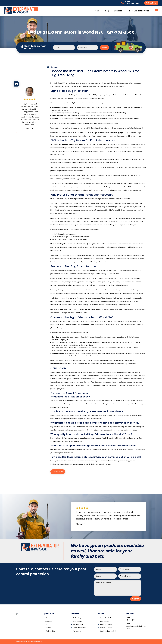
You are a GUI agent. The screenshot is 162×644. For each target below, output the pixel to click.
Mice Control (78, 621)
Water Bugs (77, 618)
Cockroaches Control (108, 631)
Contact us (58, 472)
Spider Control (105, 618)
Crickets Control (106, 628)
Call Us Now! (151, 3)
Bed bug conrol (79, 624)
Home (97, 11)
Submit (105, 48)
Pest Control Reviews (139, 11)
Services (118, 11)
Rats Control (105, 621)
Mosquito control (79, 628)
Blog (107, 11)
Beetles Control (106, 624)
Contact (128, 2)
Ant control (77, 631)
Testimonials (50, 631)
